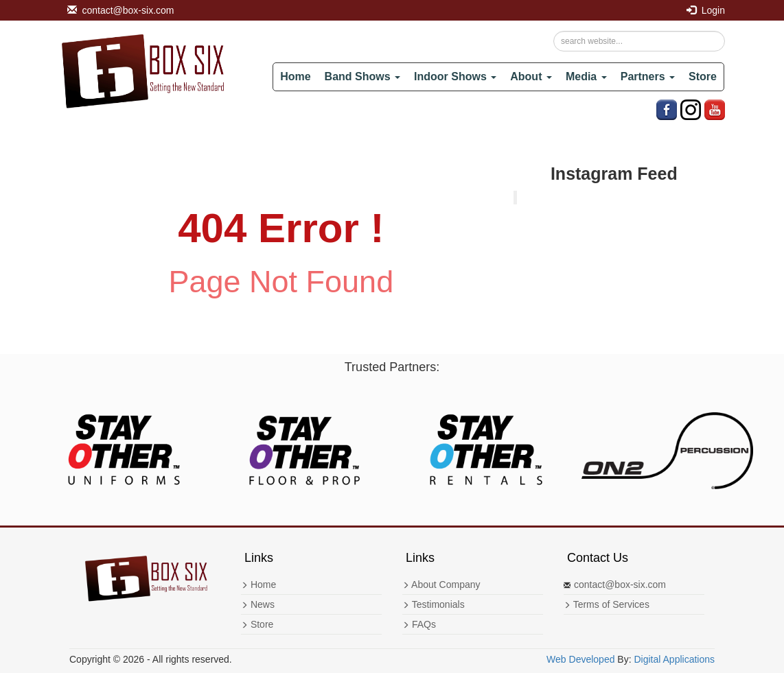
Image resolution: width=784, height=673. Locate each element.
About (531, 76)
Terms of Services (607, 604)
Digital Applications (674, 659)
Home (295, 76)
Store (703, 76)
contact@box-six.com (121, 10)
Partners (648, 76)
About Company (441, 585)
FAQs (419, 624)
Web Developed (580, 659)
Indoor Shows (455, 76)
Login (706, 10)
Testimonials (434, 604)
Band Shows (362, 76)
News (258, 604)
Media (586, 76)
